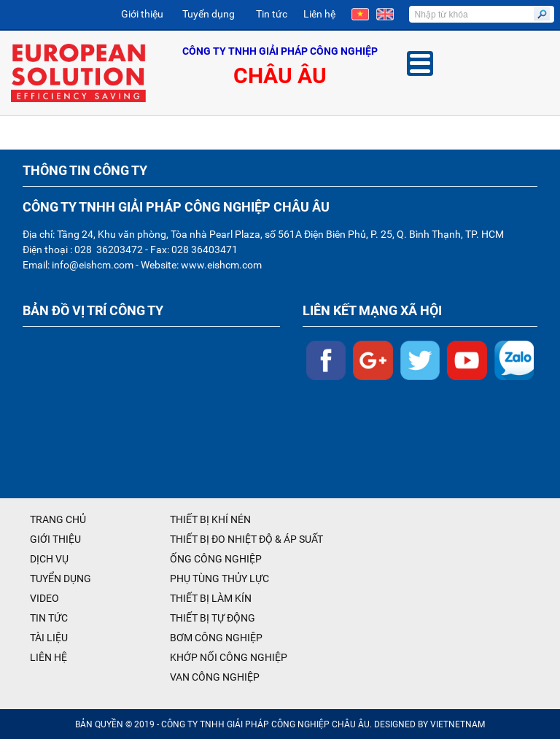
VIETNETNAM (458, 724)
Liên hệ (319, 14)
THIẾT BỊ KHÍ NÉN (210, 519)
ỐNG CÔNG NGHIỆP (216, 559)
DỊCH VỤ (49, 559)
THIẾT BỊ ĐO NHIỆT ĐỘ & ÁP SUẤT (246, 539)
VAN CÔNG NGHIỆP (215, 677)
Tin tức (272, 14)
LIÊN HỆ (48, 657)
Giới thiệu (142, 14)
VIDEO (44, 598)
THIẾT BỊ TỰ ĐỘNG (213, 618)
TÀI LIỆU (49, 638)
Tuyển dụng (209, 14)
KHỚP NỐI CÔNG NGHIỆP (229, 657)
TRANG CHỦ (58, 519)
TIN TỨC (49, 618)
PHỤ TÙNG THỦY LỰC (219, 579)
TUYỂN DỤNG (61, 579)
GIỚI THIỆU (55, 539)
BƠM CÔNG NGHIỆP (216, 638)
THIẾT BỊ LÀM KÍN (211, 598)
